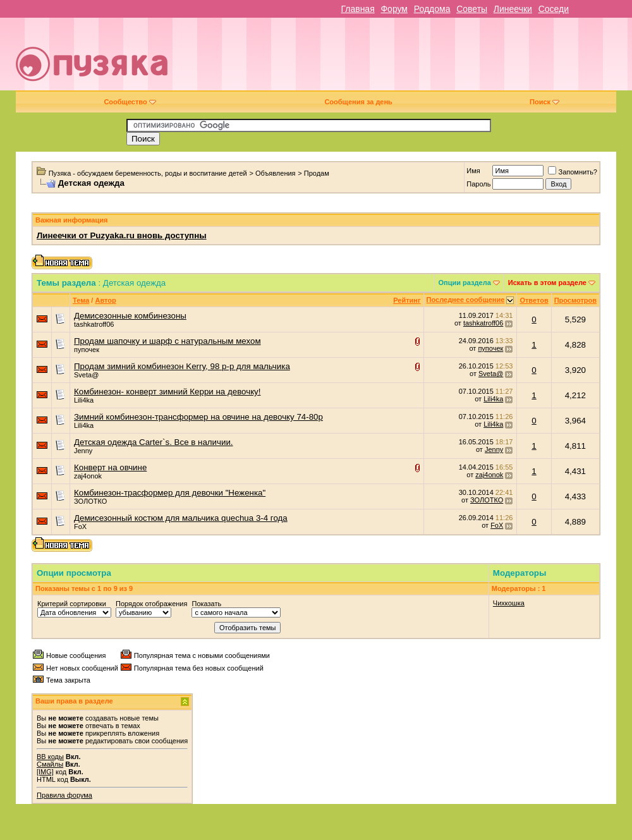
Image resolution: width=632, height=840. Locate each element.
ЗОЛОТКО (90, 501)
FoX (80, 527)
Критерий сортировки (72, 604)
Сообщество (130, 102)
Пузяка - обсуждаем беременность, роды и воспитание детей (148, 173)
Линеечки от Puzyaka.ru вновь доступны (122, 235)
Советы (472, 9)
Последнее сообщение (466, 300)
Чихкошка (509, 603)
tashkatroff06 (94, 324)
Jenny (83, 451)
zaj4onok (88, 476)
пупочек (87, 350)
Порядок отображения (151, 604)
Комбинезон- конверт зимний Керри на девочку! (167, 392)
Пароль (478, 184)
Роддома (432, 9)
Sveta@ (86, 375)
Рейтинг (407, 300)
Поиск (544, 102)
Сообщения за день (358, 102)
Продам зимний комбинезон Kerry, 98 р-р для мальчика (182, 366)
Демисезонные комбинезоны (130, 316)
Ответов (534, 300)
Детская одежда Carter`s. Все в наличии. (154, 442)
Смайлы (50, 764)
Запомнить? (573, 172)
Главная (357, 9)
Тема (81, 300)
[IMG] (45, 772)
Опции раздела (465, 283)
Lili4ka (84, 400)
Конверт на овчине (110, 467)
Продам (317, 173)
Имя (473, 171)
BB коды (50, 757)
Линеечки (513, 9)
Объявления (276, 173)
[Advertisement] (439, 59)
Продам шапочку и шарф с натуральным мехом (167, 341)
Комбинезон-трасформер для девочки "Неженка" (170, 493)
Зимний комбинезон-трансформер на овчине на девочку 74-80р (198, 417)
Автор (105, 300)
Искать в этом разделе (547, 283)
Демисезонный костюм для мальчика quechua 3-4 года (181, 518)
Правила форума (64, 795)
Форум (394, 9)
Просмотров (575, 300)
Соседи (554, 9)
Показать (206, 604)
